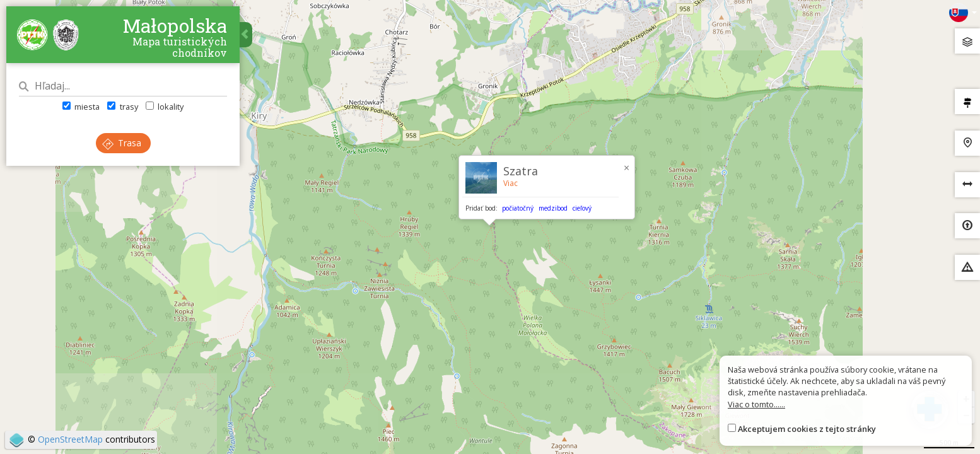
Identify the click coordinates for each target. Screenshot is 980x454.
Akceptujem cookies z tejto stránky (807, 429)
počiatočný (518, 208)
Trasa (122, 143)
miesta (81, 107)
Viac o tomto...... (756, 404)
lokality (165, 107)
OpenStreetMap (70, 439)
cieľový (582, 208)
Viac (510, 183)
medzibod (553, 208)
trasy (122, 107)
